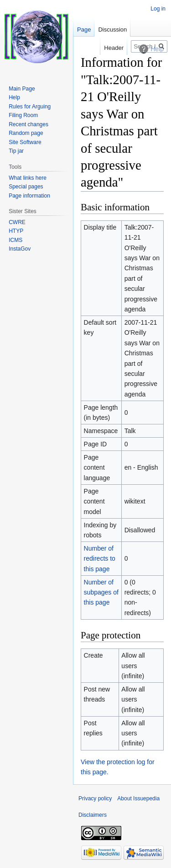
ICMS (16, 240)
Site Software (25, 142)
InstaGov (20, 249)
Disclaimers (93, 815)
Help (14, 97)
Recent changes (28, 124)
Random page (26, 133)
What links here (28, 178)
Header (114, 48)
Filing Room (23, 115)
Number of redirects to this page (100, 559)
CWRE (17, 222)
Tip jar (16, 151)
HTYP (16, 231)
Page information (29, 196)
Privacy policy (95, 798)
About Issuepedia (138, 798)
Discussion (112, 29)
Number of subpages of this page (101, 592)
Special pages (26, 187)
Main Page (22, 89)
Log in (158, 9)
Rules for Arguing (30, 107)
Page (84, 29)
